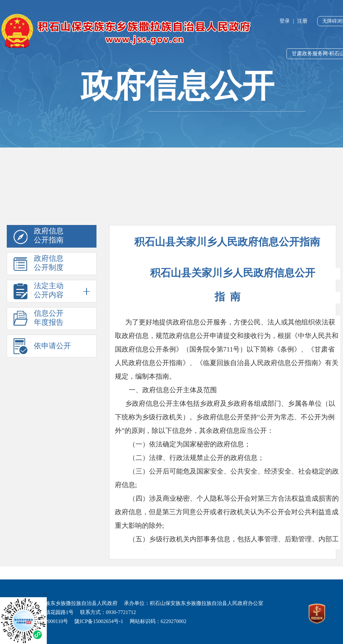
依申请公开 (52, 346)
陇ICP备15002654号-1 (99, 621)
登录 (285, 21)
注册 (302, 21)
